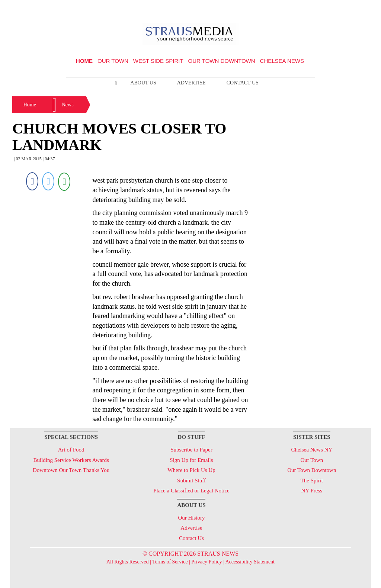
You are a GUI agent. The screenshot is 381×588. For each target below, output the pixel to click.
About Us (143, 83)
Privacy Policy (206, 562)
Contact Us (243, 83)
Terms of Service (170, 562)
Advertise (191, 83)
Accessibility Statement (250, 562)
